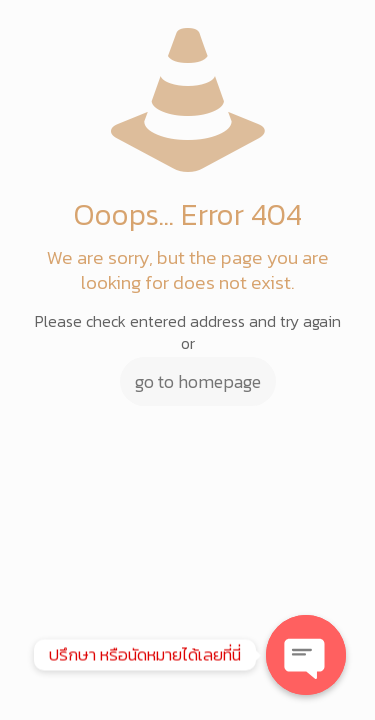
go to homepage (198, 381)
